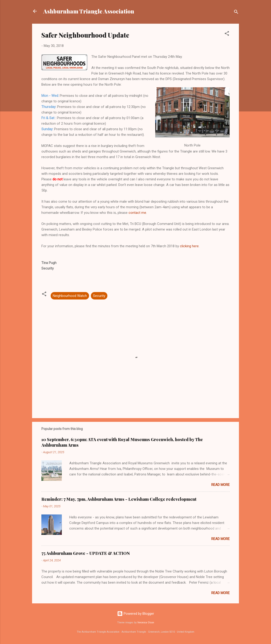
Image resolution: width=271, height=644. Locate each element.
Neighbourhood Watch (70, 296)
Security (99, 296)
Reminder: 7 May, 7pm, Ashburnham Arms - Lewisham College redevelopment (119, 499)
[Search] (236, 13)
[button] (227, 34)
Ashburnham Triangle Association (89, 11)
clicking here (189, 246)
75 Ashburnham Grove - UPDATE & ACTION (86, 553)
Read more (220, 485)
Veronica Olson (146, 623)
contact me (137, 213)
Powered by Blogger (136, 614)
